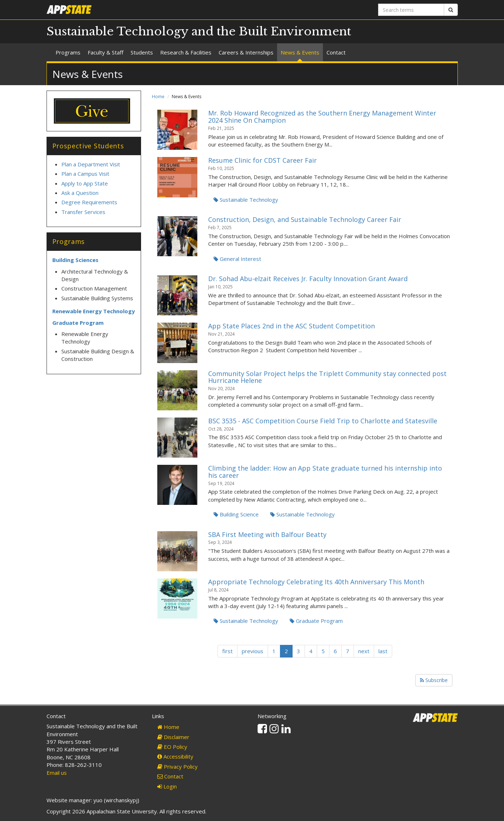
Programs (68, 52)
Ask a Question (80, 193)
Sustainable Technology (246, 200)
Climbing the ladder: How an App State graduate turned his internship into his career (325, 472)
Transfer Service (82, 212)
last (383, 651)
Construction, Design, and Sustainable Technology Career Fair (305, 219)
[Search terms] (411, 10)
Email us (57, 773)
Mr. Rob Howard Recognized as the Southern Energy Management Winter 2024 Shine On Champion (322, 117)
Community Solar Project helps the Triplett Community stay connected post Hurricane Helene (327, 377)
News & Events (300, 52)
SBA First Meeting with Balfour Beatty (267, 534)
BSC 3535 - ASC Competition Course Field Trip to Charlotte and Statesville (323, 421)
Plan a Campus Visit (86, 174)
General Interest (237, 259)
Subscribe (434, 680)
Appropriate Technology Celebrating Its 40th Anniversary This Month (316, 582)
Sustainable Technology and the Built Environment (199, 31)
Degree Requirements (89, 202)
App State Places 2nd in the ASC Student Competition (292, 326)
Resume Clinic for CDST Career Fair (262, 160)
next (364, 651)
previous (253, 651)
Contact (336, 52)
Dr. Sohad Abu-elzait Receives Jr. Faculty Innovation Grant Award (308, 279)
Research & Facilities (186, 52)
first (227, 651)
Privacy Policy (178, 767)
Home (158, 97)
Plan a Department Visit (91, 164)
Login (167, 786)
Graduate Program (316, 621)
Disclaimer (173, 737)
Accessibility (175, 756)
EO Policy (172, 747)
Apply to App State (85, 183)
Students (142, 52)
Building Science (236, 514)
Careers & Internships (246, 52)
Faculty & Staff (106, 52)
